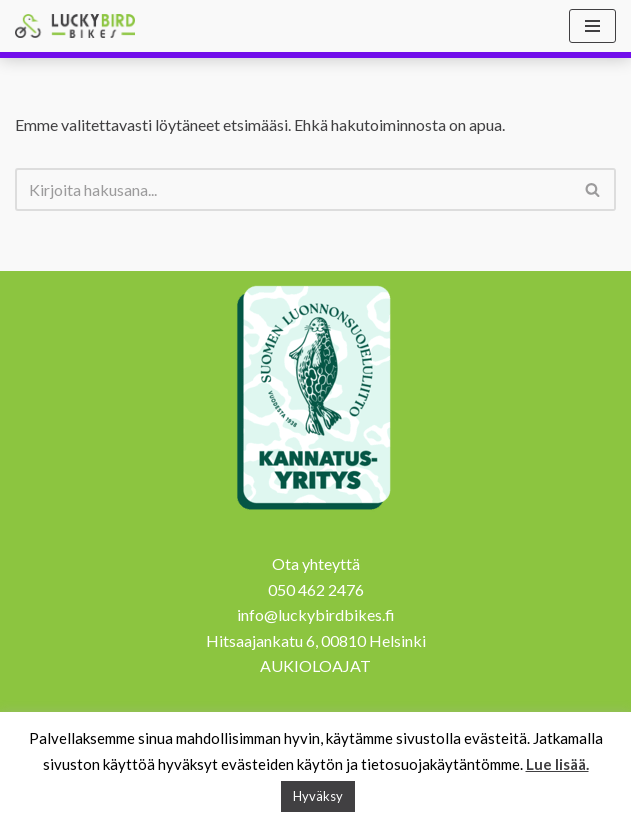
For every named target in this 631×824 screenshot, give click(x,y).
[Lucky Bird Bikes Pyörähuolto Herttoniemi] (75, 26)
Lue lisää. (557, 764)
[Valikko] (592, 26)
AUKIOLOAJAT (315, 665)
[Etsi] (293, 189)
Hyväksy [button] (318, 796)
